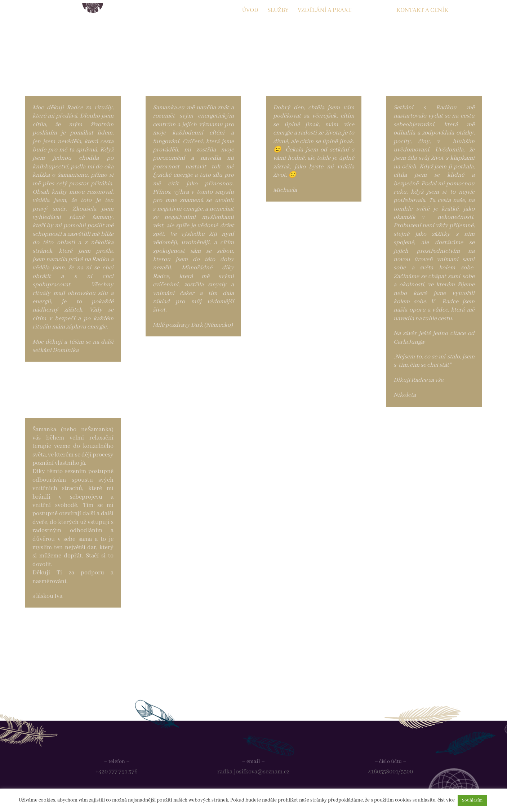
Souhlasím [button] (472, 800)
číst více (446, 800)
